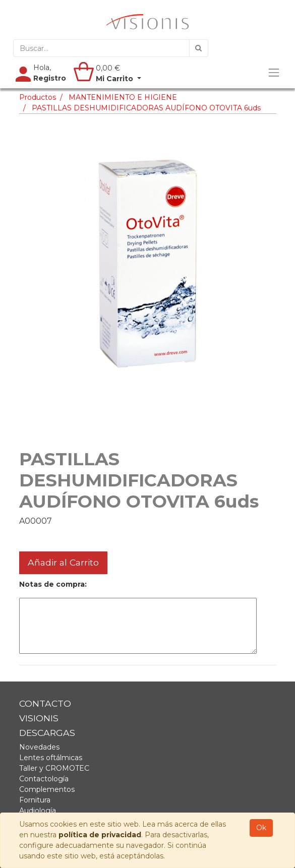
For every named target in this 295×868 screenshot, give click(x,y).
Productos (38, 97)
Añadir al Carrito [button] (63, 562)
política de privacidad (100, 835)
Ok (261, 828)
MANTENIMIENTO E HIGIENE (123, 97)
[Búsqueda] (199, 48)
